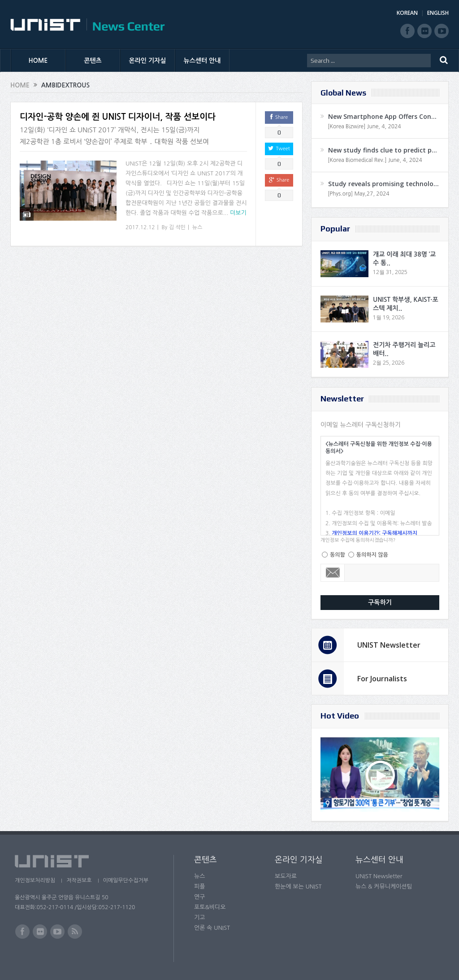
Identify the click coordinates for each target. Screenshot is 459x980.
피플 (199, 886)
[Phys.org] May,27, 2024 (358, 194)
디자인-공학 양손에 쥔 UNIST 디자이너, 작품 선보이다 (118, 117)
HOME (38, 61)
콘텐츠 (93, 61)
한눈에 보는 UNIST (298, 886)
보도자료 (286, 876)
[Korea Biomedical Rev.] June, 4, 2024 (375, 160)
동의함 (338, 555)
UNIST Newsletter (389, 645)
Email (333, 573)
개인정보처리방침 (35, 880)
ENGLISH (438, 13)
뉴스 (197, 227)
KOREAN (407, 13)
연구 (199, 897)
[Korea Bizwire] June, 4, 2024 (364, 126)
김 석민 (177, 227)
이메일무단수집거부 (126, 880)
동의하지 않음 (372, 555)
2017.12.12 (140, 227)
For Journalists (382, 679)
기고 (199, 917)
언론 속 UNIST (212, 928)
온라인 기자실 (148, 61)
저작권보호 (79, 880)
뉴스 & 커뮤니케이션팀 (384, 886)
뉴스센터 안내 (202, 61)
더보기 (238, 213)
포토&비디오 (210, 907)
